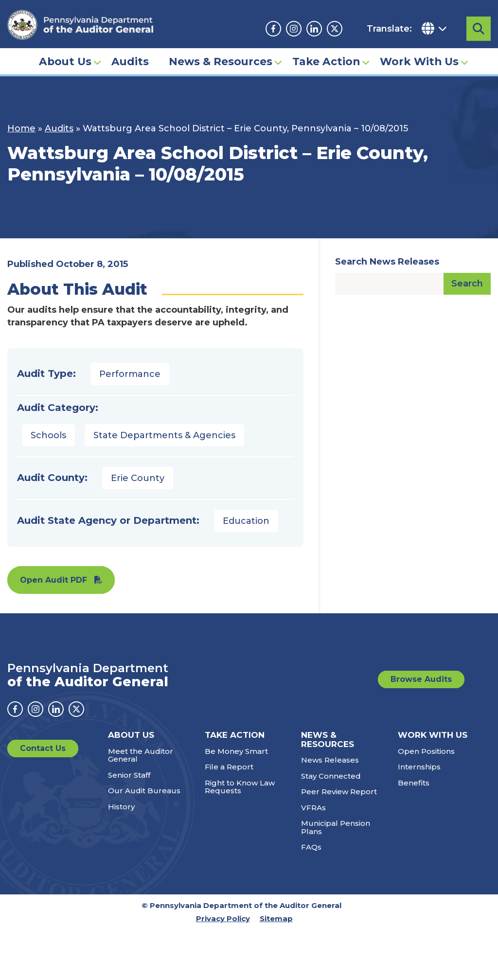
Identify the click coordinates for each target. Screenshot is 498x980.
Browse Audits (421, 679)
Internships (419, 767)
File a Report (229, 767)
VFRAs (313, 808)
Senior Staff (129, 775)
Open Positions (426, 751)
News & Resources (221, 61)
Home (21, 128)
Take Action (326, 61)
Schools (48, 435)
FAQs (311, 847)
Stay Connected (331, 776)
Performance (130, 374)
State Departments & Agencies (164, 435)
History (121, 807)
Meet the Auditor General (141, 755)
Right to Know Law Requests (240, 787)
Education (246, 521)
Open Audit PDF (53, 580)
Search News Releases (387, 262)
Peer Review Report (339, 792)
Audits (130, 61)
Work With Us (419, 61)
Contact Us (43, 748)
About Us (65, 61)
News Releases (330, 760)
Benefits (414, 783)
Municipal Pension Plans (336, 827)
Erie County (138, 478)
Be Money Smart (236, 751)
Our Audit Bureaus (144, 791)
